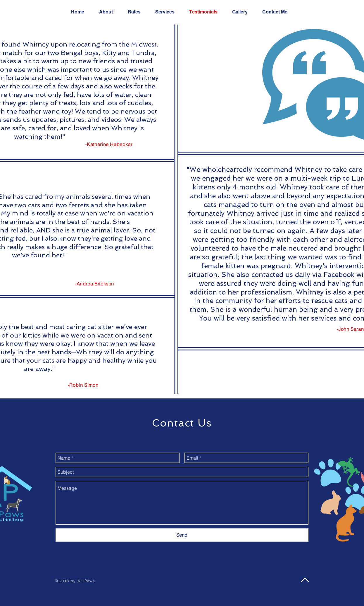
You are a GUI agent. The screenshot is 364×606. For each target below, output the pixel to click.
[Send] (182, 535)
